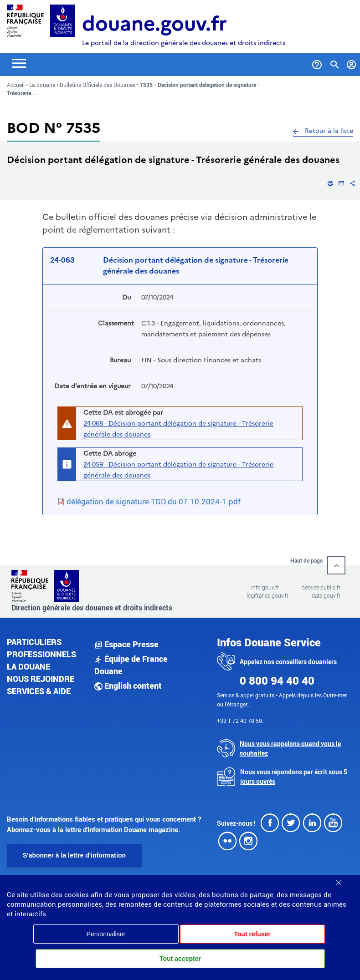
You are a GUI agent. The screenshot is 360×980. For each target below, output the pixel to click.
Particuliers (34, 642)
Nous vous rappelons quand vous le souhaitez (290, 748)
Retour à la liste (323, 131)
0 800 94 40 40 (277, 680)
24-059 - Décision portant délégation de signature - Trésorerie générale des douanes (178, 470)
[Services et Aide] (317, 63)
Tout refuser (252, 934)
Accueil (16, 85)
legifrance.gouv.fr (267, 595)
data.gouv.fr (326, 595)
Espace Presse (126, 644)
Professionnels (41, 654)
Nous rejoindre (41, 679)
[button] (330, 183)
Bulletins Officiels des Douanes (98, 85)
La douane (42, 85)
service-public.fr (321, 587)
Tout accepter (180, 959)
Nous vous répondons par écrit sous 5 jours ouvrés (294, 777)
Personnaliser (106, 934)
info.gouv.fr (265, 587)
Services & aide (39, 691)
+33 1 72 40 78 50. (240, 721)
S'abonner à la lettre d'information (74, 855)
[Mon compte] (352, 63)
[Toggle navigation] (19, 63)
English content (128, 685)
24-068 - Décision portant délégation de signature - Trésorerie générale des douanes (178, 429)
